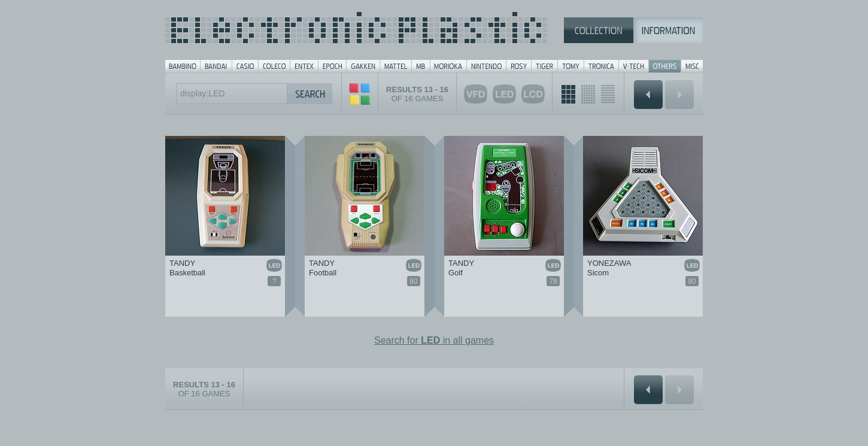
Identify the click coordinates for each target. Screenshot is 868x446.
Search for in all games (434, 340)
